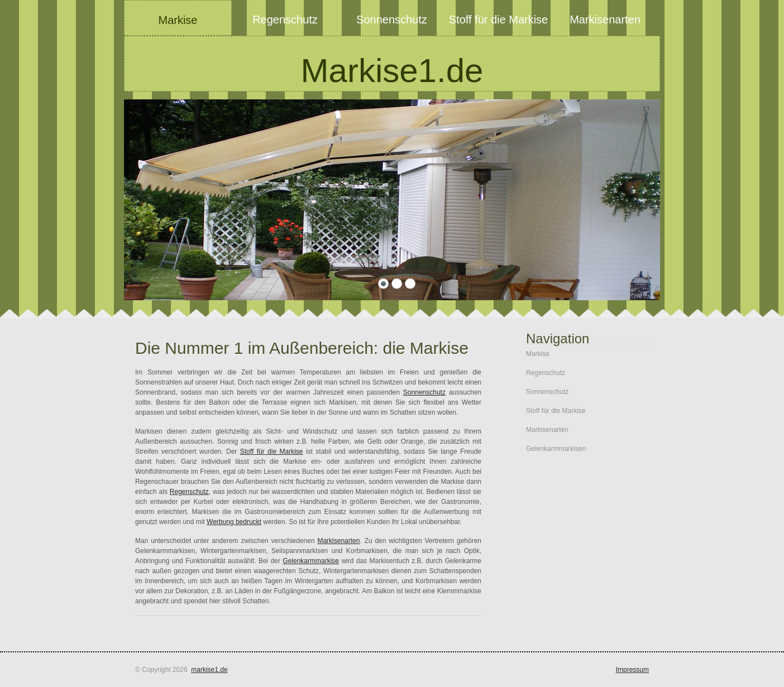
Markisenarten (338, 541)
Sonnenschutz (424, 392)
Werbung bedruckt (234, 522)
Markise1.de (392, 71)
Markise (538, 354)
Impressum (632, 670)
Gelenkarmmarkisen (556, 449)
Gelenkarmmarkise (311, 561)
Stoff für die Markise (272, 451)
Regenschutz (189, 492)
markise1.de (209, 670)
